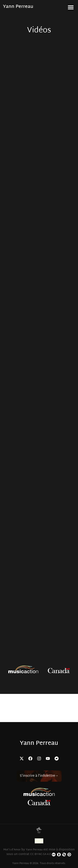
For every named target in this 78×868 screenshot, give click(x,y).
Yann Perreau (18, 7)
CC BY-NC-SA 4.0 (51, 855)
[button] (71, 7)
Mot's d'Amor (12, 850)
